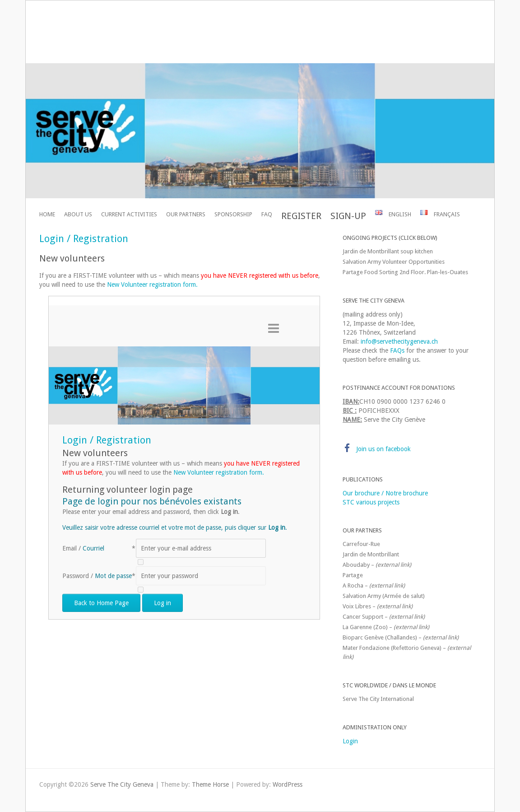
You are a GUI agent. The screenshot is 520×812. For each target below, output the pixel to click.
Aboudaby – (377, 565)
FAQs (397, 350)
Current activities (129, 214)
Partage (353, 575)
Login (350, 741)
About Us (78, 214)
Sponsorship (233, 214)
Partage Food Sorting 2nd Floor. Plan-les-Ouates (405, 272)
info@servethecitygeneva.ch (399, 341)
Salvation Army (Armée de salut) (384, 596)
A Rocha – (374, 586)
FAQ (267, 214)
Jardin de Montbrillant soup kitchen (388, 251)
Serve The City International (378, 699)
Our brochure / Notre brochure (385, 493)
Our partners (186, 214)
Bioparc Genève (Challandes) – (401, 637)
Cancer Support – (384, 617)
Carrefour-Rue (361, 544)
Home (47, 214)
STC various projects (371, 502)
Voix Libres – (378, 606)
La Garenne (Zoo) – (386, 627)
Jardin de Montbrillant (371, 554)
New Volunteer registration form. (152, 285)
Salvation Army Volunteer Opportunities (394, 262)
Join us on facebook (383, 449)
